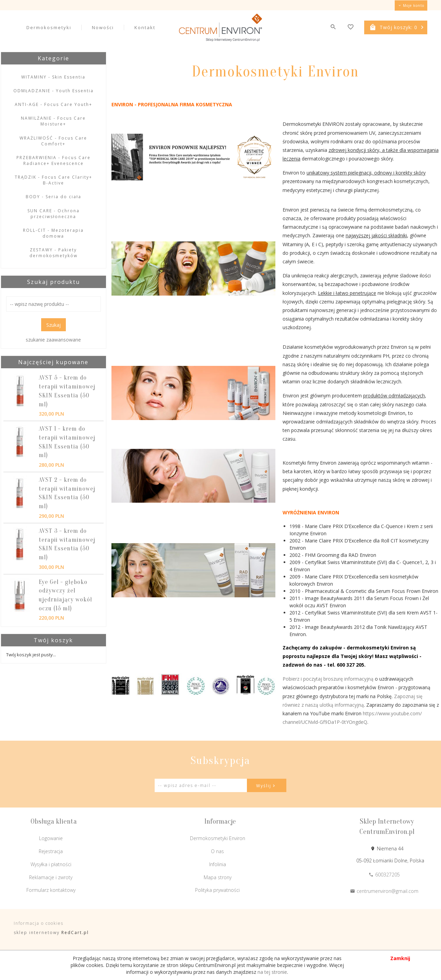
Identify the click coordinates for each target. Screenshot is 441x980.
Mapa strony (218, 877)
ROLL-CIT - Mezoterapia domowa (53, 233)
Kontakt (145, 27)
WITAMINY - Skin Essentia (53, 77)
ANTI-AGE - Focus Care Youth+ (53, 104)
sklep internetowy (37, 933)
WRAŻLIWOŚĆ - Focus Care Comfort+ (53, 141)
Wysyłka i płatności (51, 864)
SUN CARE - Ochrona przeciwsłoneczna (53, 214)
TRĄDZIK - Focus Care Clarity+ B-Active (53, 180)
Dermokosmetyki (49, 27)
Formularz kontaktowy (51, 890)
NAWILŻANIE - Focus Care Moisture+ (53, 121)
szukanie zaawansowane (53, 340)
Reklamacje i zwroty (51, 877)
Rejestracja (51, 851)
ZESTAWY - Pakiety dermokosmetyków (53, 253)
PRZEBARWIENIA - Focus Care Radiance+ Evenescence (53, 160)
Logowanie (51, 838)
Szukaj (53, 325)
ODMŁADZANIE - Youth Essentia (53, 91)
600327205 (384, 875)
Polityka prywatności (217, 890)
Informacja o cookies (39, 923)
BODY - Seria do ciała (53, 197)
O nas (217, 851)
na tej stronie (272, 972)
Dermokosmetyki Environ (218, 838)
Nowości (103, 27)
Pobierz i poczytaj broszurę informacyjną (328, 679)
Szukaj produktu (53, 282)
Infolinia (218, 864)
